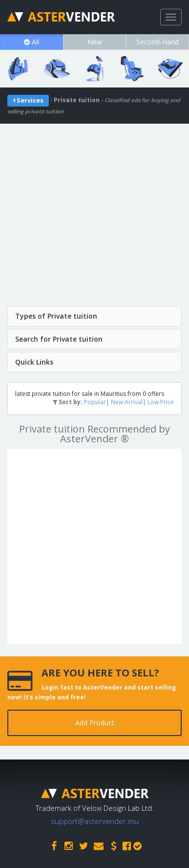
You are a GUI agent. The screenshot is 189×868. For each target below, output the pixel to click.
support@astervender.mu (95, 821)
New (95, 42)
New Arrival (127, 402)
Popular (95, 402)
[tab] (94, 316)
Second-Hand (157, 42)
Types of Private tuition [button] (56, 316)
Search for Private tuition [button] (59, 339)
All (31, 42)
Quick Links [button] (34, 362)
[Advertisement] (94, 218)
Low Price (161, 402)
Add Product (95, 723)
